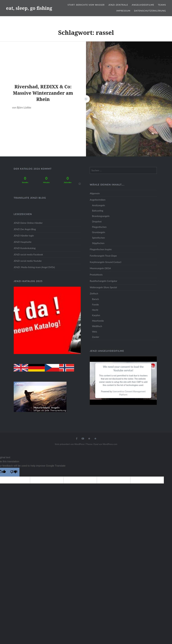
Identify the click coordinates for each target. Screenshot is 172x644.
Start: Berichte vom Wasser (86, 5)
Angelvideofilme (143, 5)
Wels (95, 332)
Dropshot (97, 221)
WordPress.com (110, 444)
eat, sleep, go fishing (29, 8)
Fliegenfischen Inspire (101, 249)
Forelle (95, 305)
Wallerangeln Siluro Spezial (103, 287)
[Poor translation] (14, 472)
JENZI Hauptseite (23, 242)
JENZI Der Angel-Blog (25, 229)
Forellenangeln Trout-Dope (103, 256)
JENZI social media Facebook (28, 254)
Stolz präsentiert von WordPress (70, 444)
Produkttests (96, 275)
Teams (162, 5)
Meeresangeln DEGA (100, 268)
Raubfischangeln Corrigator (104, 281)
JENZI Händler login (24, 236)
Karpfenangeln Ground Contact (106, 262)
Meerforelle (98, 321)
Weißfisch (97, 326)
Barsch (95, 299)
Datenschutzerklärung (150, 11)
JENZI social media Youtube (28, 261)
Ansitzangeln (99, 205)
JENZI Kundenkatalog (25, 248)
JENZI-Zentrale (118, 5)
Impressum (123, 11)
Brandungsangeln (101, 216)
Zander (96, 337)
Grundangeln (99, 232)
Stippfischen (98, 243)
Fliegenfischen (99, 227)
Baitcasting (98, 211)
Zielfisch (94, 293)
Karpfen (96, 315)
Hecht (95, 310)
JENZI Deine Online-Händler (28, 223)
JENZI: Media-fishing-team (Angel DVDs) (34, 267)
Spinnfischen (98, 238)
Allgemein (95, 193)
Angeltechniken (98, 200)
